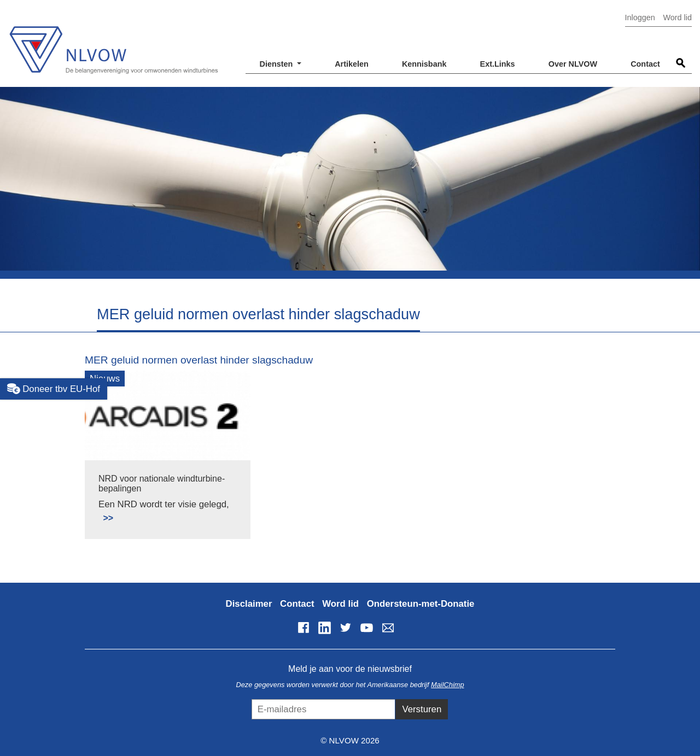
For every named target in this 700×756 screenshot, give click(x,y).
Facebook (304, 628)
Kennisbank (424, 64)
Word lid (677, 17)
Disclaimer (249, 604)
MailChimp (447, 685)
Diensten (278, 64)
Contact (645, 64)
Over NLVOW (573, 64)
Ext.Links (498, 64)
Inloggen (640, 17)
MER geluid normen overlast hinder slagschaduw (199, 360)
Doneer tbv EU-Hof (54, 389)
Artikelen (352, 64)
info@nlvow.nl (388, 628)
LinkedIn (324, 628)
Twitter (346, 628)
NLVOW (113, 42)
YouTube (367, 628)
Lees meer (103, 512)
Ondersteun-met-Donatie (421, 604)
